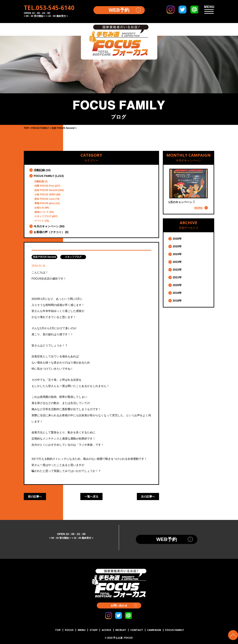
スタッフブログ (43, 216)
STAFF (94, 630)
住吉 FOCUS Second (46, 190)
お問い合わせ (119, 605)
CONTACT (137, 630)
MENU (82, 630)
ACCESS (107, 630)
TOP (58, 630)
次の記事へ (148, 496)
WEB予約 (119, 10)
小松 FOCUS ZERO (45, 195)
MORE (199, 208)
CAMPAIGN (154, 630)
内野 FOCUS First (44, 186)
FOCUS (69, 630)
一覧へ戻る (91, 496)
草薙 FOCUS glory (45, 203)
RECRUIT (121, 630)
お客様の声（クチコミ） (49, 232)
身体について (42, 212)
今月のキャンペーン (46, 226)
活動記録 (39, 170)
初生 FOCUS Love (45, 199)
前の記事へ (35, 496)
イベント (39, 221)
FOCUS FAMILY (44, 176)
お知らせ (39, 208)
